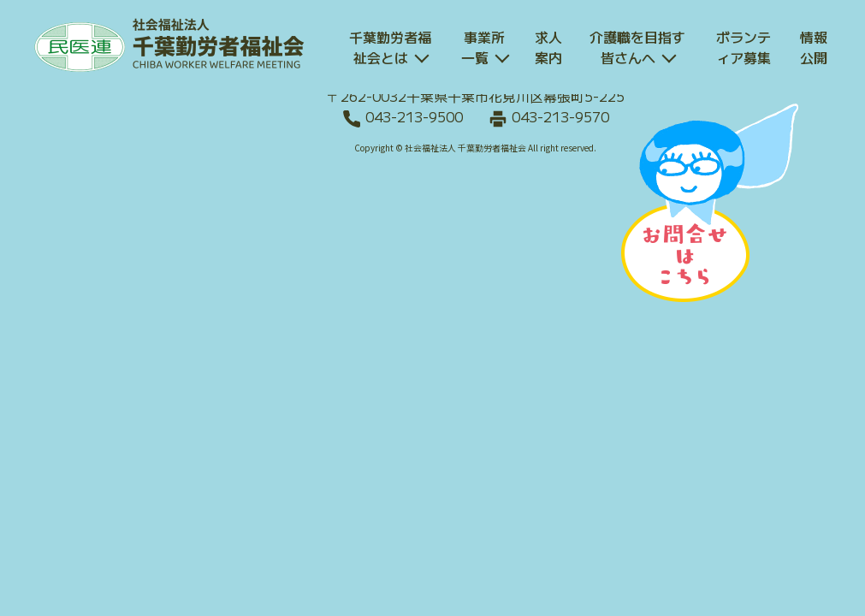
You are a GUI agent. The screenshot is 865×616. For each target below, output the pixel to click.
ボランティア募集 (744, 47)
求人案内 (548, 47)
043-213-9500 (414, 116)
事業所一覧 (483, 47)
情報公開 (814, 47)
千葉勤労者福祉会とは (390, 47)
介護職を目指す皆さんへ (637, 47)
